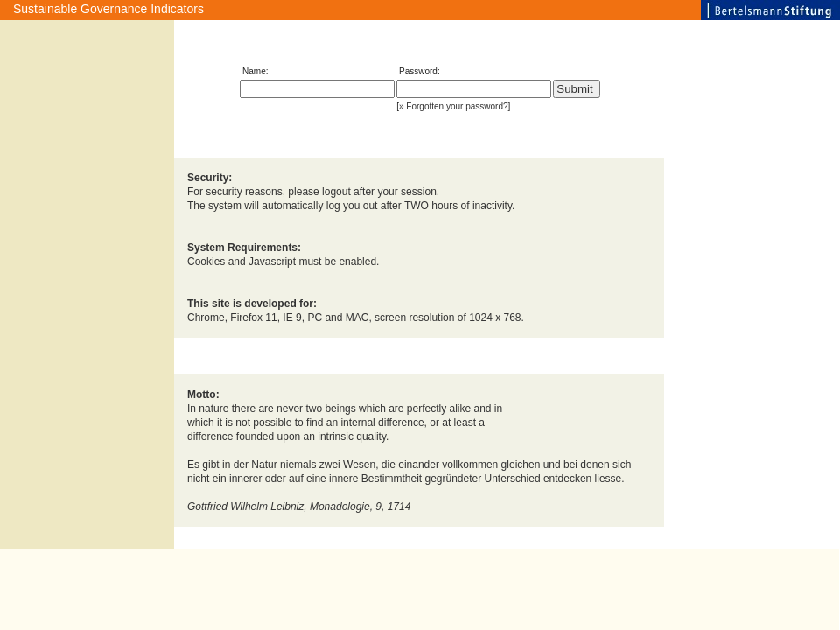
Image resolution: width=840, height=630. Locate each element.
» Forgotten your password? (454, 106)
